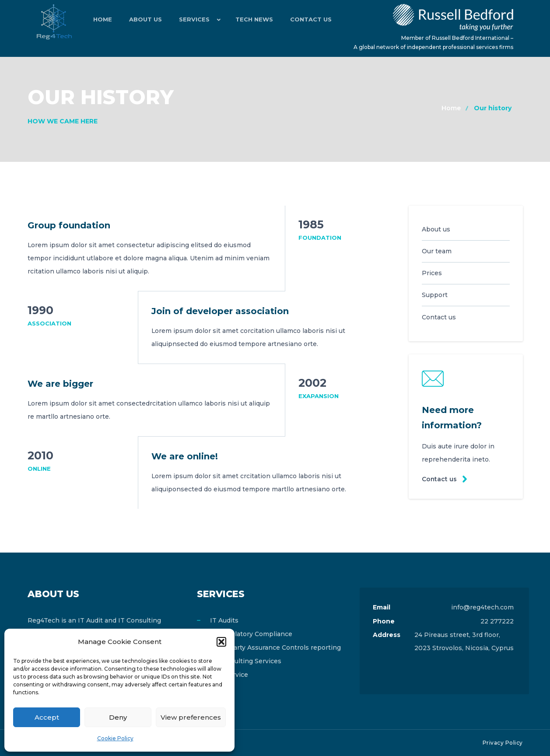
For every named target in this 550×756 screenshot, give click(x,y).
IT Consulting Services (246, 661)
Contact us (440, 479)
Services (185, 22)
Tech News (243, 22)
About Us (140, 22)
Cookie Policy (115, 738)
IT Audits (224, 620)
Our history (493, 108)
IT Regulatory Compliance (251, 634)
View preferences (191, 717)
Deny (118, 717)
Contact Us (296, 22)
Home (101, 22)
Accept (47, 717)
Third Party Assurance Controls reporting (275, 647)
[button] (221, 642)
